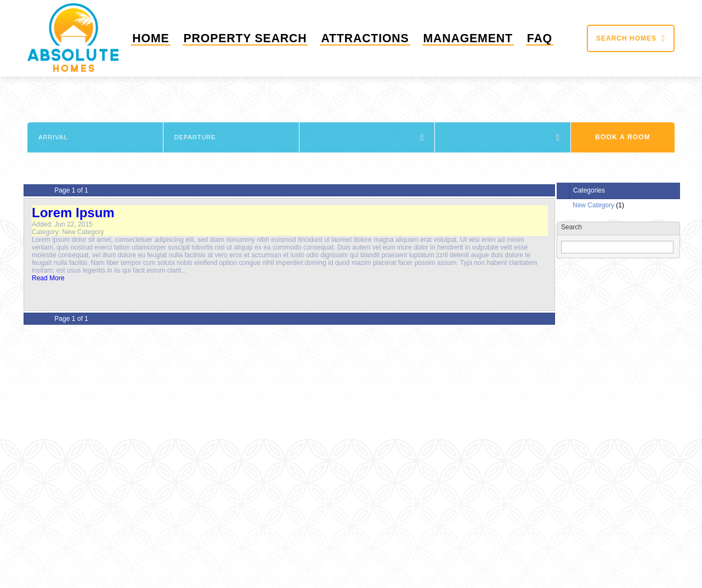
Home (158, 38)
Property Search (248, 38)
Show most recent (587, 334)
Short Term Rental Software (660, 583)
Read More (48, 278)
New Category (593, 205)
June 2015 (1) (581, 292)
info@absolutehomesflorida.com (583, 391)
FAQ (540, 38)
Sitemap (329, 559)
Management (468, 38)
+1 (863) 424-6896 (584, 377)
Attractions (363, 38)
